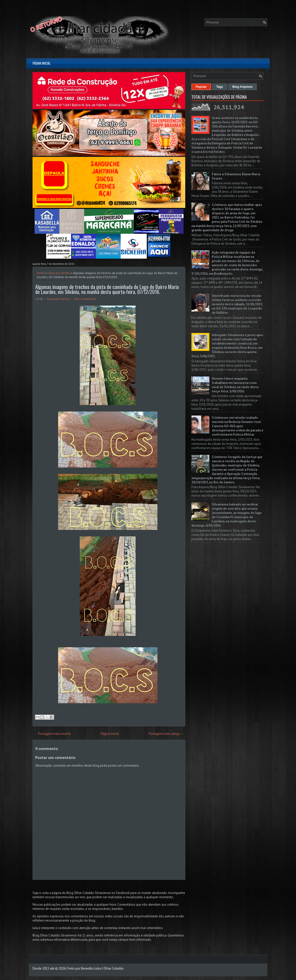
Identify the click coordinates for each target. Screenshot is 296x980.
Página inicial (41, 63)
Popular (201, 87)
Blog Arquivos (243, 87)
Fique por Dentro (59, 273)
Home (41, 273)
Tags (220, 87)
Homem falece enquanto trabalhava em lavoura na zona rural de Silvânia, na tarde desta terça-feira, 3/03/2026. (235, 385)
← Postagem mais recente (52, 734)
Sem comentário (85, 299)
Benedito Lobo (91, 968)
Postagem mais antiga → (166, 734)
